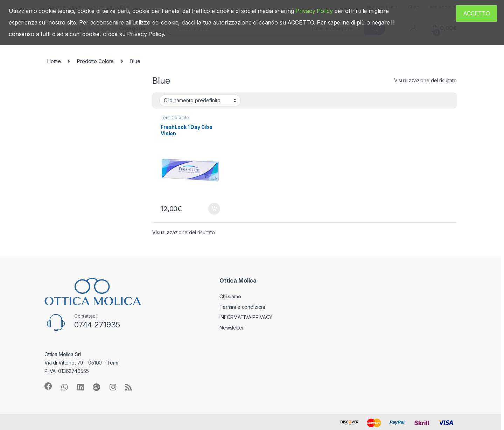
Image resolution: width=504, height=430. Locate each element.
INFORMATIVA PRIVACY (246, 317)
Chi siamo (230, 296)
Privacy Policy (314, 11)
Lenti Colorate (175, 117)
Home (54, 61)
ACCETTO (477, 13)
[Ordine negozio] (200, 100)
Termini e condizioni (242, 307)
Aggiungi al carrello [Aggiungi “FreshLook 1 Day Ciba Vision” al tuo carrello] (214, 209)
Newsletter (232, 328)
